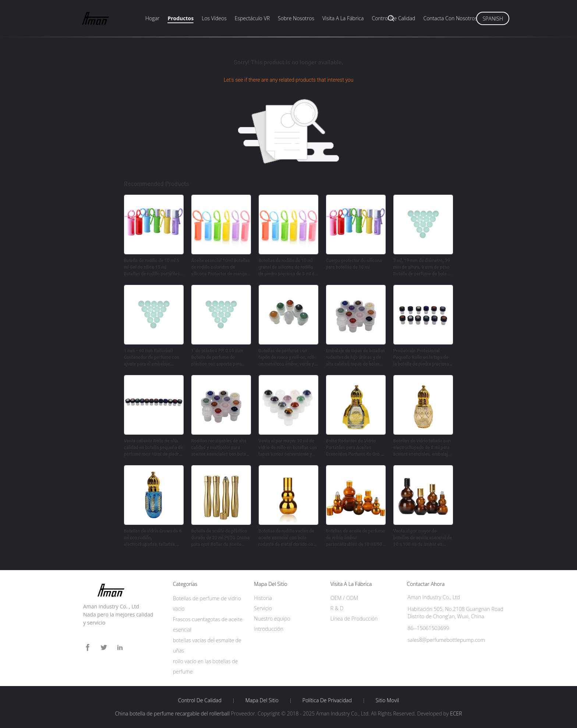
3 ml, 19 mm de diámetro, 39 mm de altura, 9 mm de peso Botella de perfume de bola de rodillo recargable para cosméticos (423, 268)
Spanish (493, 19)
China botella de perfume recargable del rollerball (172, 713)
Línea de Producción (354, 619)
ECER (456, 713)
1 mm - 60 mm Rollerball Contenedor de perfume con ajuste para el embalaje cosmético (152, 358)
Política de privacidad (327, 700)
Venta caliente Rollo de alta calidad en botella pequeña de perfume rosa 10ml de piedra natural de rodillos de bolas (154, 448)
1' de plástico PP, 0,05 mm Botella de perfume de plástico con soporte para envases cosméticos (217, 358)
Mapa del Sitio (262, 700)
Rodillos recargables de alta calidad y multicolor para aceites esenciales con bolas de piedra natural (220, 448)
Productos (180, 18)
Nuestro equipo (272, 619)
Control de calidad (393, 18)
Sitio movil (387, 700)
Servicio (263, 608)
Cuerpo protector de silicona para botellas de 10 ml (354, 264)
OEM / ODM (344, 598)
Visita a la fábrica (343, 18)
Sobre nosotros (296, 18)
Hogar (152, 18)
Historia (263, 598)
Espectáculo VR (252, 18)
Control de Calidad (200, 700)
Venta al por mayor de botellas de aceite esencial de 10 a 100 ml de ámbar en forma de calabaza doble (423, 538)
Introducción (269, 629)
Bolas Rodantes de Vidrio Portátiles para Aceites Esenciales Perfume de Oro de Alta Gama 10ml (356, 448)
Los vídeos (214, 18)
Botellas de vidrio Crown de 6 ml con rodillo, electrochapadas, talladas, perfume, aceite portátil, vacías (153, 538)
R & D (337, 608)
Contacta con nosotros (450, 18)
